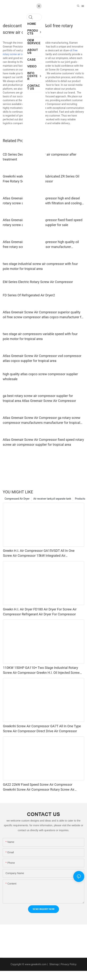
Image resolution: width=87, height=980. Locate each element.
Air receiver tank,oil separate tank (52, 499)
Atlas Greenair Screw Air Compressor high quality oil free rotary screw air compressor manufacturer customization (41, 245)
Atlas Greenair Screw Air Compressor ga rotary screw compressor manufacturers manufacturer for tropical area (42, 420)
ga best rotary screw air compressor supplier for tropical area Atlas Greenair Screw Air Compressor (39, 398)
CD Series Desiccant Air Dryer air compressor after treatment (40, 157)
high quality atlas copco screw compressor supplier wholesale (40, 377)
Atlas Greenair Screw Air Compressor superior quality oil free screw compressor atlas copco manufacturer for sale (43, 315)
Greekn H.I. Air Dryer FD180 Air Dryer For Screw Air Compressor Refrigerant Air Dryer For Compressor (40, 612)
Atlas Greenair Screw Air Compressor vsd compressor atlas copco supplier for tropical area (42, 358)
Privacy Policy (69, 964)
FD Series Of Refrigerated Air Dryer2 (29, 295)
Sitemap (54, 964)
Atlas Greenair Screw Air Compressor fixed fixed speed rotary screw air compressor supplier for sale (43, 222)
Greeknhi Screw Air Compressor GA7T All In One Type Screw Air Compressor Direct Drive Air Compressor (42, 729)
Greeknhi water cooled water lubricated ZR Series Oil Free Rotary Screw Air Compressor (41, 179)
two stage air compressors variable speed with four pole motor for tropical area (40, 336)
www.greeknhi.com (36, 964)
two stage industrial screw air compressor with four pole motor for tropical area (40, 266)
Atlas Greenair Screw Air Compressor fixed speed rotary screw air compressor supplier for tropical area (43, 442)
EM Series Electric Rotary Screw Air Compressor (38, 282)
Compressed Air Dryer (17, 499)
